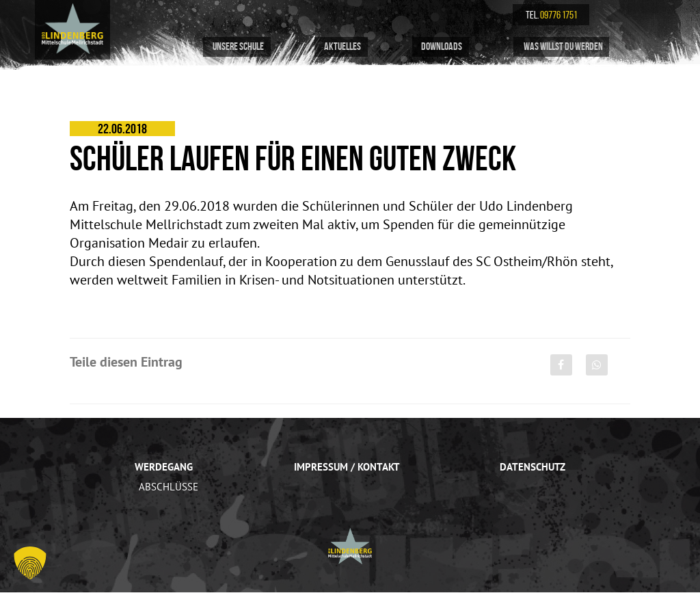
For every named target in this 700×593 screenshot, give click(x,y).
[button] (30, 563)
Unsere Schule (237, 47)
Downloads (441, 47)
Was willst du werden (561, 47)
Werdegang (162, 466)
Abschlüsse (167, 486)
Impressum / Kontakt (347, 466)
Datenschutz (534, 466)
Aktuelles (341, 47)
